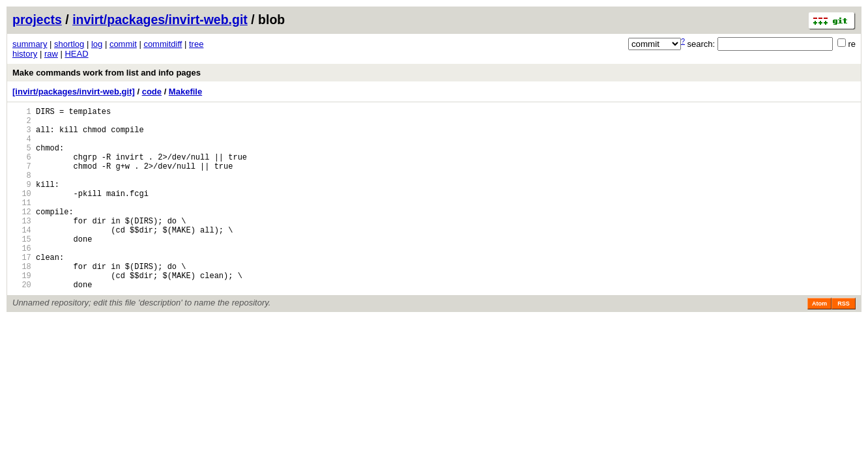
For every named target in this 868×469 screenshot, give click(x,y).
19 (22, 312)
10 (22, 213)
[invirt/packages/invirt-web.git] (74, 92)
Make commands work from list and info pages (107, 73)
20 (22, 323)
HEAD (76, 54)
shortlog (69, 44)
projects (37, 20)
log (97, 44)
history (25, 54)
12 (22, 235)
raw (51, 54)
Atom (819, 343)
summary (30, 44)
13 (22, 246)
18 (22, 301)
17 (22, 290)
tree (196, 44)
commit (123, 44)
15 (22, 268)
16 (22, 279)
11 (22, 224)
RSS (844, 343)
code (152, 92)
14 (22, 257)
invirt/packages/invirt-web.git (160, 20)
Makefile (185, 92)
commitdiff (163, 44)
